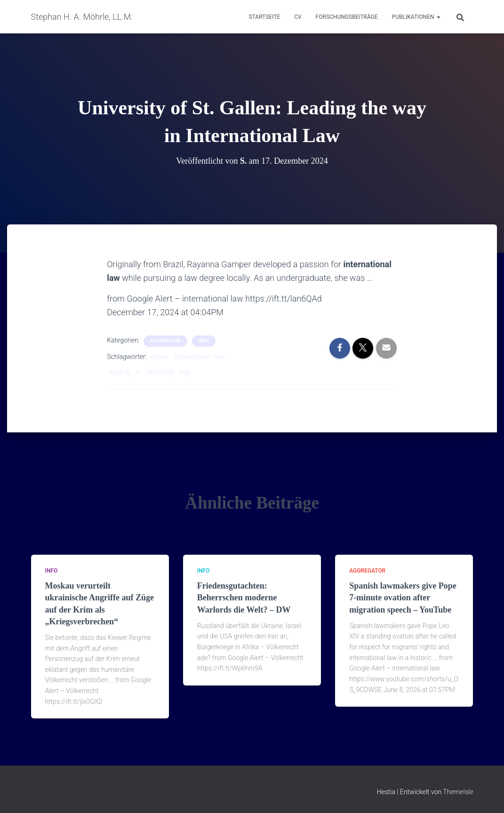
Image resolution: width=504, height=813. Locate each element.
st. (138, 372)
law (220, 357)
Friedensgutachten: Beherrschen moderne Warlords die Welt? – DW (244, 598)
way (185, 372)
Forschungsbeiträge (347, 17)
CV (298, 17)
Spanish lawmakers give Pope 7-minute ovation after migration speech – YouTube (403, 598)
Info (204, 341)
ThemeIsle (458, 792)
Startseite (264, 17)
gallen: (160, 357)
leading (120, 372)
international (192, 357)
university (160, 372)
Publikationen (416, 17)
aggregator (165, 341)
